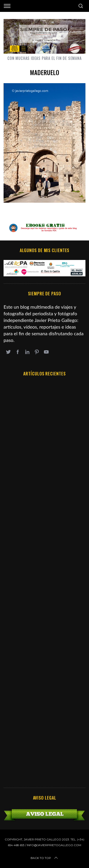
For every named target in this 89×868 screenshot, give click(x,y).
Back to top (45, 858)
